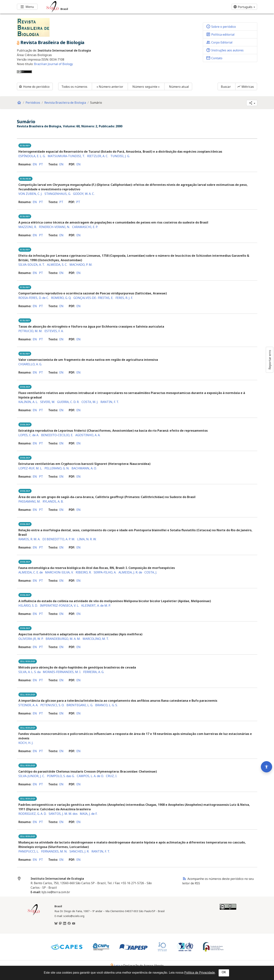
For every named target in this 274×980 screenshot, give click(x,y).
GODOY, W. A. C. (84, 194)
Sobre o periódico (221, 26)
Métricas (246, 87)
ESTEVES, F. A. (54, 331)
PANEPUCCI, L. (29, 851)
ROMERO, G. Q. (61, 298)
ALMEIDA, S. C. (57, 265)
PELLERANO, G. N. (57, 468)
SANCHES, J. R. (79, 851)
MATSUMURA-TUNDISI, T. (66, 156)
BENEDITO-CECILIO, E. (57, 435)
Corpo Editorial (219, 42)
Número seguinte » (146, 87)
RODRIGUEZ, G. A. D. (32, 814)
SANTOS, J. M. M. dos (63, 814)
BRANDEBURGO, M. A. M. (63, 639)
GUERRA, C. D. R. (68, 402)
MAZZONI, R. (28, 227)
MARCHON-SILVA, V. (59, 572)
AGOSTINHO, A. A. (88, 435)
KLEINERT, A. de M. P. (96, 606)
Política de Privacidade (200, 973)
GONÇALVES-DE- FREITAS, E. (93, 298)
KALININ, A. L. (28, 402)
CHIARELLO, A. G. (30, 364)
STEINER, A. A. (28, 705)
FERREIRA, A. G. (94, 672)
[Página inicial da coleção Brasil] (34, 915)
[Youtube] (74, 924)
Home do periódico (34, 87)
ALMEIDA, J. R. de (130, 572)
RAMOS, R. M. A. (29, 539)
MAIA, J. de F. (89, 814)
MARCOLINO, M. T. (96, 639)
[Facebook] (69, 924)
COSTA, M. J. (90, 402)
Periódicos (33, 103)
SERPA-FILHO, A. (105, 572)
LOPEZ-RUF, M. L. (30, 468)
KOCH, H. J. (26, 743)
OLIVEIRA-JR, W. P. (31, 639)
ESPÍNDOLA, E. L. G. (32, 156)
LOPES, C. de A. (29, 435)
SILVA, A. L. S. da (29, 672)
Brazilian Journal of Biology (53, 64)
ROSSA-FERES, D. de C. (34, 298)
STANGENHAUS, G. (58, 194)
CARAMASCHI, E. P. (85, 227)
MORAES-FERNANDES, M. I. (62, 672)
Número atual (179, 87)
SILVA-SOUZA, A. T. (32, 265)
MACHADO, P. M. (81, 265)
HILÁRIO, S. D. (28, 606)
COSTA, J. (151, 572)
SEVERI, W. (48, 402)
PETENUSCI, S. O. (52, 705)
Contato (214, 58)
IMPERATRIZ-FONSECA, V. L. (59, 606)
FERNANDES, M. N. (54, 851)
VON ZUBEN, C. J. (30, 194)
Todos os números (74, 87)
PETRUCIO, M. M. (30, 331)
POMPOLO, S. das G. (61, 776)
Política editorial (220, 34)
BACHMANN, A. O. (84, 468)
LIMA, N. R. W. (87, 539)
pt (41, 164)
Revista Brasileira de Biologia (65, 103)
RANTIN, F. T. (110, 402)
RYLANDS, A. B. (53, 501)
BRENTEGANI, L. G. (80, 705)
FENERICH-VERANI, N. (54, 227)
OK (224, 972)
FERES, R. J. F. (124, 298)
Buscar (226, 87)
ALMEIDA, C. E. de (31, 572)
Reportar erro (270, 360)
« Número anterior (110, 87)
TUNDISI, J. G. (120, 156)
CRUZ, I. (111, 776)
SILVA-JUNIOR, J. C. (32, 776)
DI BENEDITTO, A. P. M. (59, 539)
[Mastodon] (60, 924)
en (35, 164)
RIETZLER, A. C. (98, 156)
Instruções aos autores (225, 50)
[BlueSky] (56, 924)
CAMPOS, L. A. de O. (90, 776)
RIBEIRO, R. (84, 572)
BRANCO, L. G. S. (106, 705)
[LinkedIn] (65, 924)
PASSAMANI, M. (29, 501)
